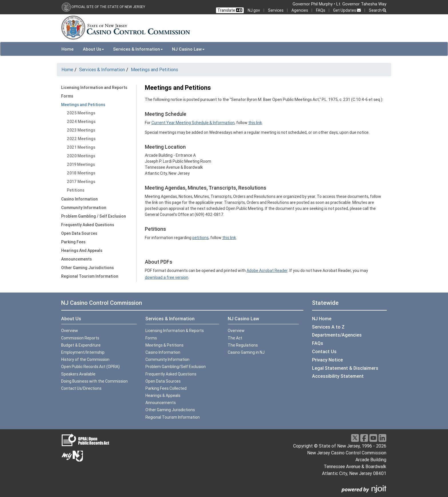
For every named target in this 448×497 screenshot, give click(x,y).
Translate (230, 10)
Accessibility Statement (338, 376)
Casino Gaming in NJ (246, 352)
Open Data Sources (79, 233)
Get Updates (347, 10)
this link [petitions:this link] (229, 238)
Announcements (76, 259)
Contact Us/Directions (81, 388)
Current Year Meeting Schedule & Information (193, 123)
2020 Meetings (81, 156)
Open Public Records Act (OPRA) (90, 367)
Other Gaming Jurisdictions (87, 268)
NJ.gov (254, 10)
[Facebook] (364, 438)
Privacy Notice (327, 360)
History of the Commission (85, 359)
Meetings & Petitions (164, 345)
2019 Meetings (81, 164)
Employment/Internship (83, 352)
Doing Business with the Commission (94, 381)
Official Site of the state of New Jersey (108, 7)
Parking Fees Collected (166, 388)
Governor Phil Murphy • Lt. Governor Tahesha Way (339, 4)
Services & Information (102, 69)
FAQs (321, 10)
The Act (235, 338)
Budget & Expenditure (81, 345)
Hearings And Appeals (82, 251)
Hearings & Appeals (163, 395)
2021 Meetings (81, 147)
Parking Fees (73, 242)
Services (276, 10)
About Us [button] (93, 49)
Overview (70, 331)
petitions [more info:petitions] (200, 238)
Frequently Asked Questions (88, 225)
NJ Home (322, 319)
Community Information (84, 208)
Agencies (300, 10)
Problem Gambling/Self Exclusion (176, 367)
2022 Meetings (81, 139)
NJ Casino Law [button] (188, 49)
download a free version (167, 277)
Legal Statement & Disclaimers (345, 368)
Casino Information (79, 199)
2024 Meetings (81, 122)
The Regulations (243, 345)
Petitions (76, 190)
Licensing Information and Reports (94, 88)
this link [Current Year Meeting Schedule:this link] (255, 123)
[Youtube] (373, 438)
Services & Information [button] (138, 49)
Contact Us (324, 351)
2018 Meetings (81, 173)
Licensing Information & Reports (175, 331)
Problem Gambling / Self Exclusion (94, 216)
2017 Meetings (81, 182)
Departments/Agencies (337, 335)
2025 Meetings (81, 113)
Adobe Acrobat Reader (267, 271)
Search (378, 10)
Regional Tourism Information (90, 276)
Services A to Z (328, 327)
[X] (355, 438)
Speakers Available (78, 374)
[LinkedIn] (382, 438)
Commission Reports (80, 338)
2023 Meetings (81, 130)
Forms (67, 96)
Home (68, 49)
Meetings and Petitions (154, 69)
